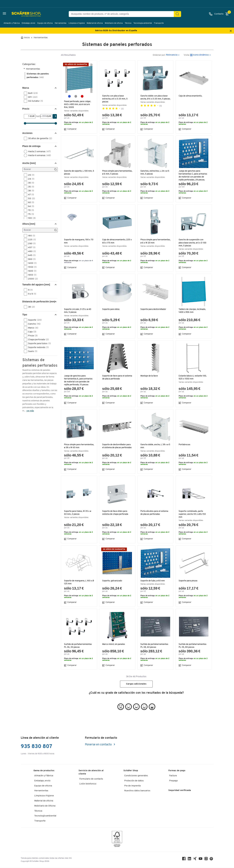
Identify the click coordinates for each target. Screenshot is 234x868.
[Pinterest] (212, 860)
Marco (32, 328)
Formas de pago (177, 771)
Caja (31, 332)
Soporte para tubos (38, 343)
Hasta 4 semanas (38, 155)
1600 (31, 271)
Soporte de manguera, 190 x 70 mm (79, 241)
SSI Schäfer (34, 101)
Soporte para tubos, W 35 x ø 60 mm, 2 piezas (78, 513)
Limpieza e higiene (77, 23)
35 (30, 187)
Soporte (34, 320)
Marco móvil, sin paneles (114, 644)
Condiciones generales (136, 776)
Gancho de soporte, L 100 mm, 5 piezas (78, 172)
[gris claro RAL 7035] (76, 96)
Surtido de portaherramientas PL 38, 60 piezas (155, 646)
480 (31, 251)
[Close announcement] (231, 31)
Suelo (32, 351)
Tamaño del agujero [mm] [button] (36, 285)
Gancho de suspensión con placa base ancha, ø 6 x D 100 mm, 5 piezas (193, 243)
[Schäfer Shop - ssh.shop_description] (18, 14)
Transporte (159, 23)
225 (31, 240)
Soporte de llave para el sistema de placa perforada (115, 377)
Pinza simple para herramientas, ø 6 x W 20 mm (155, 241)
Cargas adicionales (136, 684)
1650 (31, 275)
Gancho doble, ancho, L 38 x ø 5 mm (155, 446)
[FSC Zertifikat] (117, 840)
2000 (32, 279)
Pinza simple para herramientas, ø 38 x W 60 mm (79, 446)
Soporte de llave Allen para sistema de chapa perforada (115, 513)
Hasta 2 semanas (38, 151)
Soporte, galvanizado (112, 581)
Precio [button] (26, 109)
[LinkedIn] (190, 859)
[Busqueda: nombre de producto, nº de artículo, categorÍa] (123, 14)
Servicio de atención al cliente (91, 772)
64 (30, 206)
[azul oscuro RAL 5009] (69, 96)
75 (30, 214)
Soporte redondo (37, 347)
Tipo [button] (25, 315)
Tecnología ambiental (143, 23)
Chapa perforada (37, 340)
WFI (32, 97)
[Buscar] (40, 169)
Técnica (128, 23)
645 (31, 255)
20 (30, 175)
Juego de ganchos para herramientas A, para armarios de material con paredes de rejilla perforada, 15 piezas (79, 380)
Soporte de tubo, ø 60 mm (153, 581)
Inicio (27, 38)
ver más (30, 411)
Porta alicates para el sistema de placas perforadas (155, 513)
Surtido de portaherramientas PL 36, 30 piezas (78, 646)
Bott (32, 93)
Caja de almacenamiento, (191, 96)
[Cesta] (228, 14)
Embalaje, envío (28, 23)
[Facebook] (184, 859)
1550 (31, 267)
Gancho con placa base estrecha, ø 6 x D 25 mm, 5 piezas (115, 99)
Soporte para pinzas (188, 581)
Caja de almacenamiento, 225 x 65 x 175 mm (117, 241)
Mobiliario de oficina (114, 23)
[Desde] (27, 116)
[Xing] (195, 859)
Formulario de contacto (91, 779)
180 (31, 236)
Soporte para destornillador (154, 309)
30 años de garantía (39, 138)
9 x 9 (31, 294)
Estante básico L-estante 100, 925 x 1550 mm (193, 377)
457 (31, 247)
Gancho (33, 324)
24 (30, 179)
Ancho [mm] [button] (29, 163)
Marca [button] (26, 88)
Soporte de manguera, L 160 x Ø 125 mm (78, 582)
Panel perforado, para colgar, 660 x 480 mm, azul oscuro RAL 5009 (78, 104)
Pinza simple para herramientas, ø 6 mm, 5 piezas (117, 172)
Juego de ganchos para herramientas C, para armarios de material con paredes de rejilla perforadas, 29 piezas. (193, 175)
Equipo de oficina (45, 23)
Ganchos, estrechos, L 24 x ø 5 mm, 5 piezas (155, 172)
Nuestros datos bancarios (137, 791)
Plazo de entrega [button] (31, 146)
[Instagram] (207, 859)
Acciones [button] (27, 133)
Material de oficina (95, 23)
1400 (31, 263)
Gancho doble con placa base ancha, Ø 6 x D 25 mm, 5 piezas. (154, 99)
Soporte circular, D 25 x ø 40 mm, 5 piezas (78, 311)
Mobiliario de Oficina (45, 806)
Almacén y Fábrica (12, 23)
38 (30, 191)
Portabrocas (184, 445)
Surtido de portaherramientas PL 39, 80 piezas (193, 646)
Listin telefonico (88, 784)
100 (31, 218)
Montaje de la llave (150, 376)
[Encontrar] (177, 14)
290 (31, 244)
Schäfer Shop (131, 771)
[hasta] (44, 116)
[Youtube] (201, 859)
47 (30, 195)
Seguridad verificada (180, 790)
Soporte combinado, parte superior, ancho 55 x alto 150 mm (193, 514)
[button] (25, 93)
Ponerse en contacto (99, 745)
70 (30, 210)
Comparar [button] (70, 129)
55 (30, 199)
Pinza (32, 336)
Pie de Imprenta (132, 786)
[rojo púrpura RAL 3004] (82, 96)
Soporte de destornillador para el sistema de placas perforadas (117, 446)
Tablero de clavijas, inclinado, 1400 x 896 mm (193, 311)
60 (30, 202)
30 (30, 183)
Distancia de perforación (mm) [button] (39, 302)
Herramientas (61, 23)
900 (31, 259)
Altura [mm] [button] (29, 224)
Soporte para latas (111, 309)
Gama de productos (44, 771)
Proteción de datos (134, 781)
